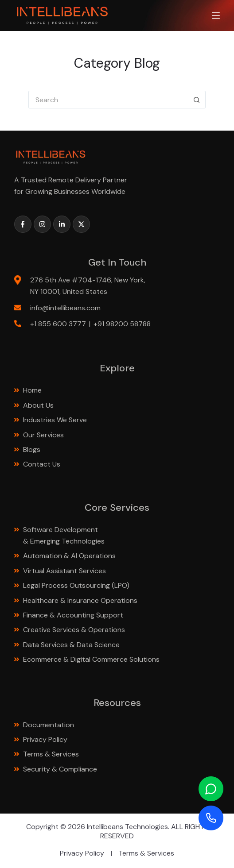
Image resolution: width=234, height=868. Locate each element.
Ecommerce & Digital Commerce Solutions (92, 659)
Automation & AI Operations (69, 556)
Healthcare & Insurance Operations (80, 600)
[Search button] (197, 100)
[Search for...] (108, 100)
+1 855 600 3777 (58, 324)
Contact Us (42, 464)
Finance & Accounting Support (74, 615)
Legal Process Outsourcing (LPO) (77, 585)
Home (32, 390)
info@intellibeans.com (65, 308)
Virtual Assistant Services (64, 571)
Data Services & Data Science (72, 645)
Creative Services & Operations (74, 630)
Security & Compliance (60, 769)
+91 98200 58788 (122, 324)
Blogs (32, 449)
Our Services (43, 435)
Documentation (49, 725)
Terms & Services (51, 754)
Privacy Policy (45, 739)
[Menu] (216, 15)
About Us (38, 405)
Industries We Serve (55, 420)
